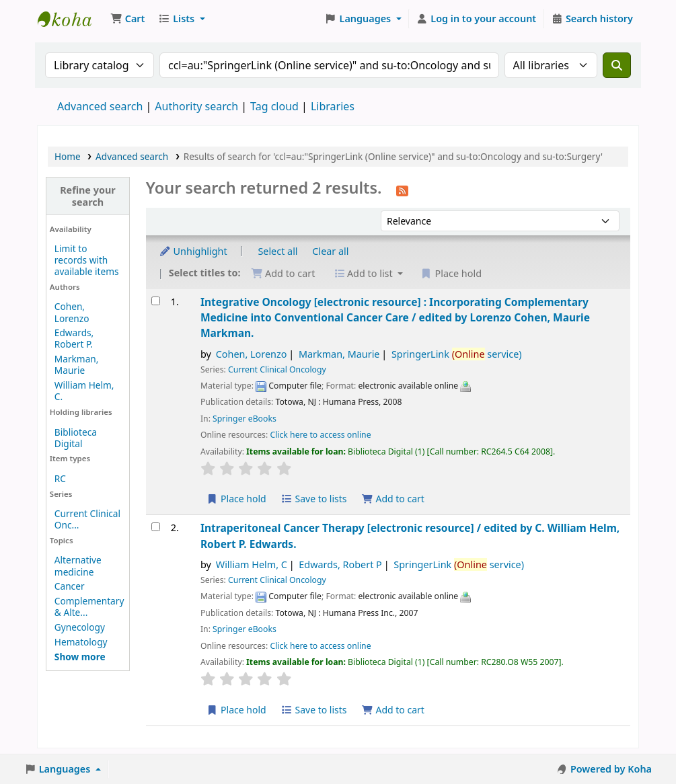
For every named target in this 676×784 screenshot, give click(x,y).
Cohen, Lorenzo (72, 312)
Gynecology (80, 627)
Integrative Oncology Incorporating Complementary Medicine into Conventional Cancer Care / (395, 318)
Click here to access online (320, 435)
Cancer (70, 586)
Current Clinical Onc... (87, 519)
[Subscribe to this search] (402, 190)
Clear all (330, 251)
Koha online (71, 19)
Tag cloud (274, 106)
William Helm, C (252, 564)
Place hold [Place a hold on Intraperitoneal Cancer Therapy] (236, 710)
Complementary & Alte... (89, 606)
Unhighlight (193, 251)
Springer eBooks (245, 419)
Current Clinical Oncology (277, 369)
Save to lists (313, 499)
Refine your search (88, 196)
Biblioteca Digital (76, 438)
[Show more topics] (80, 657)
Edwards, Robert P (340, 564)
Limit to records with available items (87, 260)
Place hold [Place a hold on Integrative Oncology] (236, 499)
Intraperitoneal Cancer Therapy (410, 536)
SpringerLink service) (457, 354)
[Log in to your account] (477, 19)
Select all (277, 251)
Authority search (196, 106)
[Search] (617, 65)
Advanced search (100, 106)
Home (68, 156)
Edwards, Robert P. (74, 338)
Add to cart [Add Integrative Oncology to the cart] (393, 499)
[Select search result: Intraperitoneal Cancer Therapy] (156, 527)
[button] (127, 19)
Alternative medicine (78, 565)
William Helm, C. (84, 391)
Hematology (81, 642)
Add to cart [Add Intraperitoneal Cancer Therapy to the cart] (393, 710)
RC (60, 478)
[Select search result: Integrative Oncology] (156, 301)
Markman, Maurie (77, 364)
